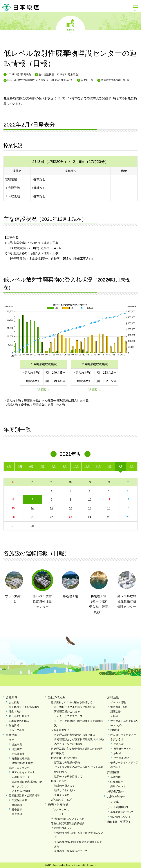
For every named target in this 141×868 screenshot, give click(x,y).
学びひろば (117, 739)
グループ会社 (17, 730)
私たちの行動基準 (19, 716)
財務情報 (14, 726)
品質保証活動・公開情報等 (24, 796)
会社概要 (14, 702)
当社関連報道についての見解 (68, 819)
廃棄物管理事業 (21, 759)
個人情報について (121, 817)
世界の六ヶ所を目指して (68, 776)
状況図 (42, 390)
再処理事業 (18, 754)
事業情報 (70, 29)
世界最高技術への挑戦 (64, 758)
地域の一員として (64, 786)
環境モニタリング (19, 768)
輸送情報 (17, 814)
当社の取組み (57, 697)
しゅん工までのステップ (68, 716)
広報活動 (113, 697)
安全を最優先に (60, 730)
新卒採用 (115, 777)
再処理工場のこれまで (67, 712)
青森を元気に (62, 795)
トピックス (57, 814)
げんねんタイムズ (61, 800)
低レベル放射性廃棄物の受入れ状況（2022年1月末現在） (40, 80)
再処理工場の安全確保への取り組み (75, 735)
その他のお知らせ (61, 828)
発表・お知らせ (58, 804)
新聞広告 (115, 712)
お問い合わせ (116, 797)
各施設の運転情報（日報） (116, 80)
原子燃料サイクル (124, 749)
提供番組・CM (119, 707)
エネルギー (120, 744)
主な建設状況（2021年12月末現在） (60, 74)
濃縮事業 (17, 745)
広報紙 (114, 716)
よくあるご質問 (21, 791)
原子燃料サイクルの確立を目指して (72, 702)
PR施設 (115, 730)
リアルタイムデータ (23, 772)
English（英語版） (119, 822)
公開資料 (17, 805)
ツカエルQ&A (121, 758)
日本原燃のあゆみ (19, 721)
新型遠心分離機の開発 (67, 762)
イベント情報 (118, 702)
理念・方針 (15, 712)
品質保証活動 (19, 800)
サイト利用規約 (117, 807)
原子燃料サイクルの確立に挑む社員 (75, 707)
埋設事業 (17, 749)
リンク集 (113, 802)
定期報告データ (21, 777)
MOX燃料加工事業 (22, 763)
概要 (11, 740)
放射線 (117, 753)
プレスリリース (60, 810)
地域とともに (59, 781)
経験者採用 (117, 782)
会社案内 (12, 697)
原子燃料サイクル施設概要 (24, 707)
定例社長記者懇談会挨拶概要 (68, 823)
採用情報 (113, 772)
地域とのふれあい (64, 790)
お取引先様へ (116, 791)
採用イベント (118, 786)
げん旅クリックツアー (123, 735)
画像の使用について (122, 812)
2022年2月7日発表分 (19, 74)
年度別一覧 (87, 80)
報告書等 (17, 810)
